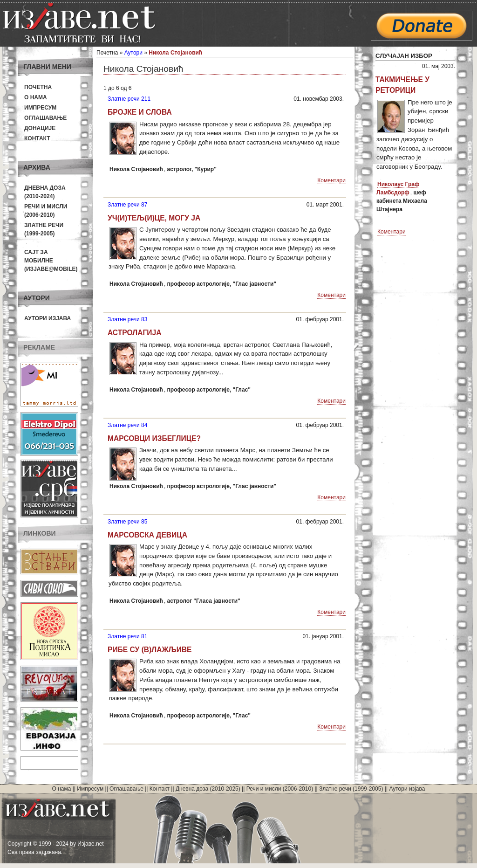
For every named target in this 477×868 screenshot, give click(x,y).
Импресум (40, 108)
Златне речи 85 (127, 522)
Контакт (37, 138)
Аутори (133, 53)
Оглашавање (45, 118)
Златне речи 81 (127, 636)
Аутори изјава (48, 318)
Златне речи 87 (127, 205)
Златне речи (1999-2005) (351, 789)
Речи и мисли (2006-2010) (280, 789)
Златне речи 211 (129, 99)
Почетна (38, 87)
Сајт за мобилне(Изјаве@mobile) (51, 261)
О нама (36, 97)
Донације (40, 128)
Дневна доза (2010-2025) (208, 789)
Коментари (331, 180)
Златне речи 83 (127, 319)
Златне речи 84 (127, 425)
